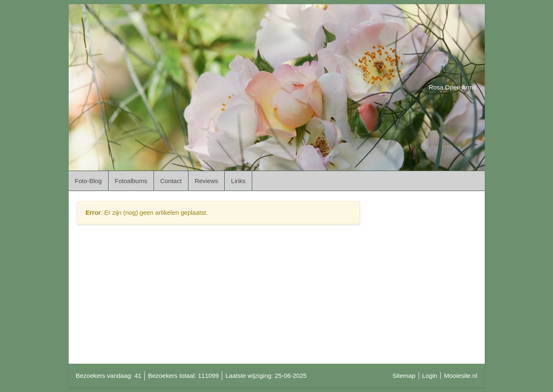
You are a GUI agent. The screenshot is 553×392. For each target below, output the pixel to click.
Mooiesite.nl (461, 376)
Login (430, 376)
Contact (171, 181)
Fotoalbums (131, 181)
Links (238, 181)
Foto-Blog (88, 181)
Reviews (207, 181)
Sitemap (404, 376)
